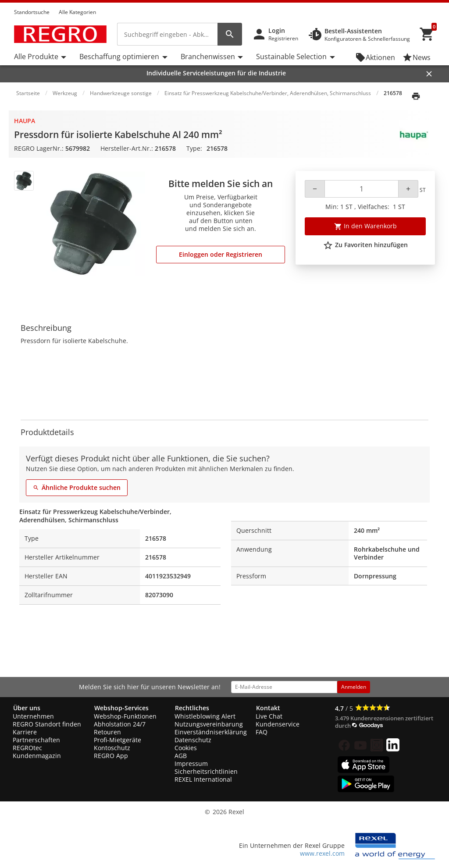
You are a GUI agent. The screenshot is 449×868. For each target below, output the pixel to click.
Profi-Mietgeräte (118, 740)
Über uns (27, 708)
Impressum (191, 763)
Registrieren (283, 38)
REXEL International (203, 779)
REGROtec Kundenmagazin (37, 752)
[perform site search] (230, 34)
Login (277, 30)
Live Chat (269, 716)
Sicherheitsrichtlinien (206, 771)
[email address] (284, 687)
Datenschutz (193, 740)
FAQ (262, 732)
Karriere (25, 732)
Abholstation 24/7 (120, 724)
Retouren (107, 732)
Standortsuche (32, 12)
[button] (432, 4)
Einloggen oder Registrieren (221, 254)
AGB (181, 756)
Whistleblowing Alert (205, 716)
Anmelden (354, 687)
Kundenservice (278, 724)
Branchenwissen (208, 57)
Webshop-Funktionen (125, 716)
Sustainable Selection (291, 57)
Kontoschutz (112, 748)
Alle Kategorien (77, 12)
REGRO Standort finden (47, 724)
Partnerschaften (36, 740)
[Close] (429, 74)
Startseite (28, 93)
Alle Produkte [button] (36, 57)
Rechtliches (192, 708)
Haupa (25, 121)
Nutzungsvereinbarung (209, 724)
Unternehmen (33, 716)
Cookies (186, 748)
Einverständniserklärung (211, 732)
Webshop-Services (121, 708)
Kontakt (268, 708)
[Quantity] (362, 189)
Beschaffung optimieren (119, 57)
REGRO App (111, 756)
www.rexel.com (322, 853)
